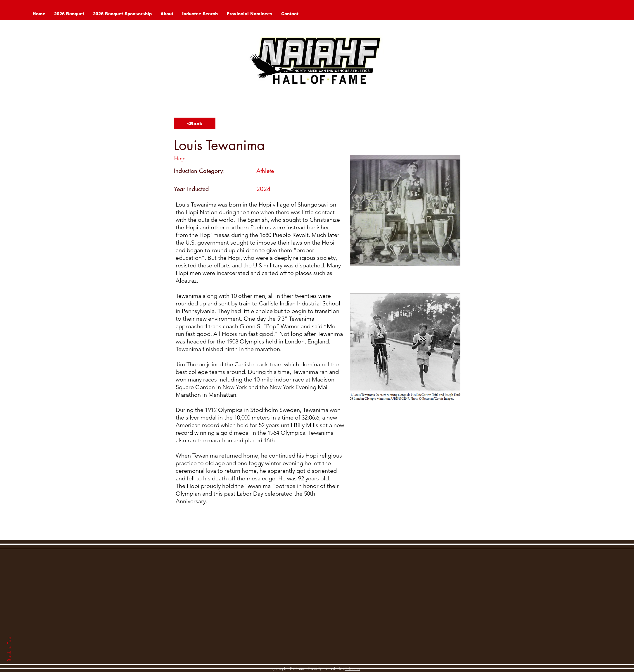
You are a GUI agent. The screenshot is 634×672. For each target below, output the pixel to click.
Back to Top (9, 649)
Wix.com (352, 669)
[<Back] (195, 123)
